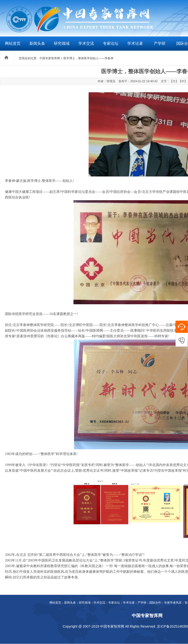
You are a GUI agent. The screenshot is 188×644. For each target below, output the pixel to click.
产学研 (160, 43)
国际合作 (155, 603)
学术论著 (135, 43)
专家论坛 (111, 43)
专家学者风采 (173, 603)
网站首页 (13, 43)
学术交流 (86, 43)
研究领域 (62, 43)
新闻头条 (37, 43)
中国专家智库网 (50, 58)
